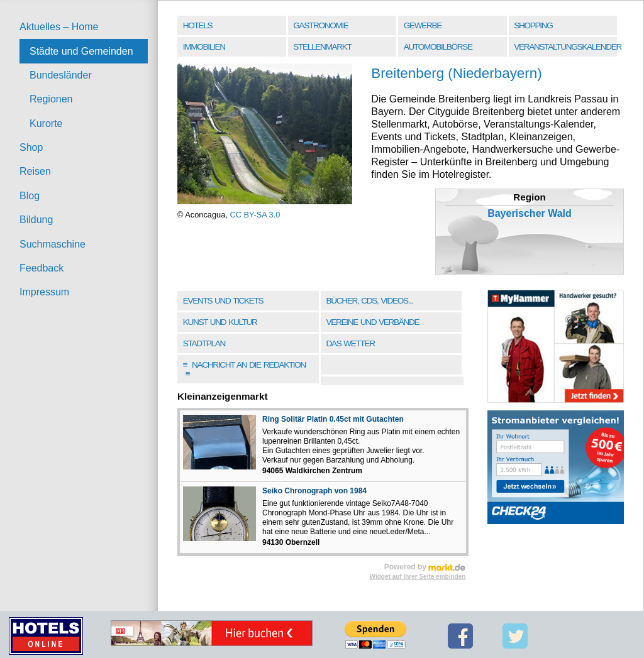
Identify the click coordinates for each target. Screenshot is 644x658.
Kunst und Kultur (220, 322)
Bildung (36, 220)
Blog (30, 196)
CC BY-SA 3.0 (255, 215)
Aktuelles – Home (59, 27)
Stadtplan (204, 343)
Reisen (35, 171)
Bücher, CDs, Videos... (369, 301)
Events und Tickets (223, 301)
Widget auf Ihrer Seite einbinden (418, 577)
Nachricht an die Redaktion (244, 369)
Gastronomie (320, 25)
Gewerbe (423, 25)
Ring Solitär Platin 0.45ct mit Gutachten (333, 419)
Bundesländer (61, 75)
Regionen (51, 99)
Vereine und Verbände (372, 322)
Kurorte (46, 123)
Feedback (42, 268)
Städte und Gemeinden (81, 51)
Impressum (44, 292)
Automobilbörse (438, 47)
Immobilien (204, 47)
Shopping (533, 25)
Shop (31, 147)
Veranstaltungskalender (566, 47)
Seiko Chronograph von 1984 (314, 491)
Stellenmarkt (322, 47)
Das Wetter (350, 343)
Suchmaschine (53, 244)
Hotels (197, 25)
